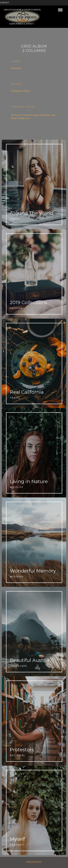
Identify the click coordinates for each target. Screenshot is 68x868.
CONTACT (5, 3)
